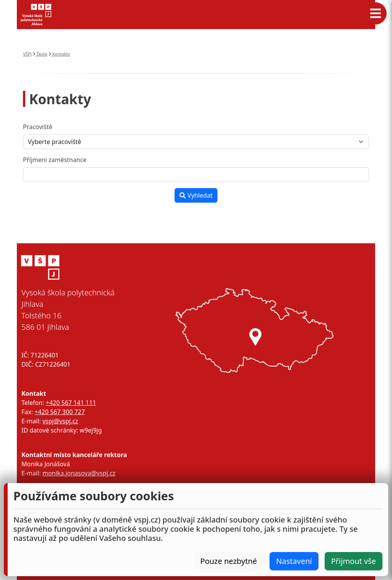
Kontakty (60, 54)
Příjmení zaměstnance (55, 160)
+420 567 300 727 (60, 412)
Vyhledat (196, 195)
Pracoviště (38, 127)
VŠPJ (27, 54)
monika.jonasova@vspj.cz (79, 473)
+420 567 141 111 (71, 403)
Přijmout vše (354, 561)
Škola (40, 54)
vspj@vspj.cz (60, 421)
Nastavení (294, 561)
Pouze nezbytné (229, 561)
